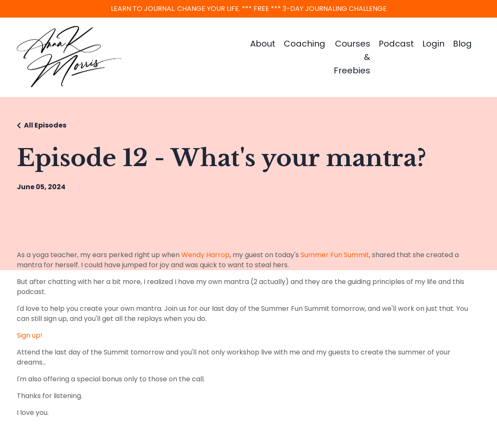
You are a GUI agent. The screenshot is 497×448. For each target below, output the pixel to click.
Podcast (396, 44)
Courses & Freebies (352, 57)
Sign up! (30, 335)
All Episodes (45, 125)
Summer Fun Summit (335, 255)
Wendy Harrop (205, 255)
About (263, 44)
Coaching (305, 44)
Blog (462, 44)
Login (433, 44)
